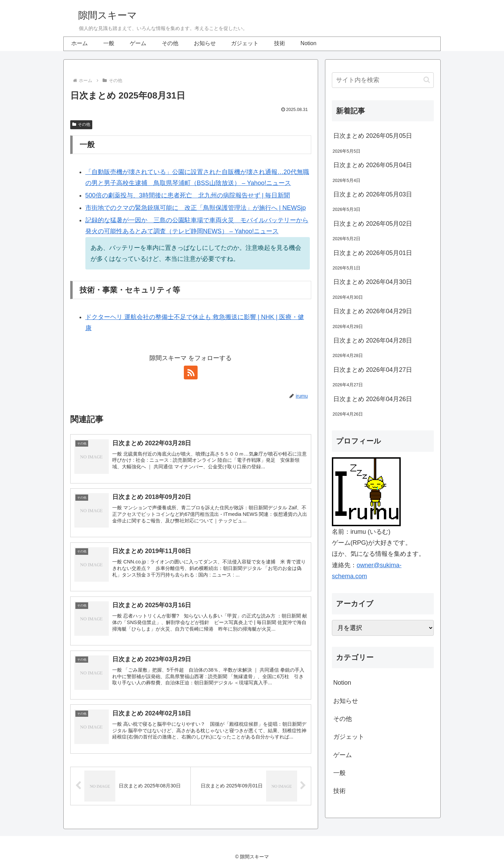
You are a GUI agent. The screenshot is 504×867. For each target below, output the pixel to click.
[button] (427, 80)
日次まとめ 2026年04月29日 (373, 311)
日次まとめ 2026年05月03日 (373, 194)
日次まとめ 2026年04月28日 (373, 340)
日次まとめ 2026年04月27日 (373, 370)
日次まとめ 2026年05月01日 (373, 253)
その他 (81, 124)
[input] (383, 80)
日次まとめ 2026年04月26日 (373, 399)
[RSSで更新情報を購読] (191, 373)
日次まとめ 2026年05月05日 (373, 136)
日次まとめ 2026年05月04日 (373, 165)
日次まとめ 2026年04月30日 (373, 282)
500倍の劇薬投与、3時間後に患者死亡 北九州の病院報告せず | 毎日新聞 (188, 195)
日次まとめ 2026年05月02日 (373, 224)
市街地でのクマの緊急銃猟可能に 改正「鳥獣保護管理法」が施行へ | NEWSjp (196, 208)
